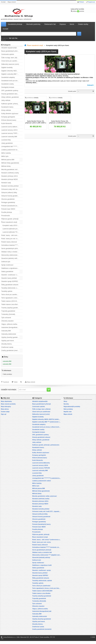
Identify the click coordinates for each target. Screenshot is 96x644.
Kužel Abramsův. (7, 126)
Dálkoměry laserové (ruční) (10, 66)
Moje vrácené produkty (8, 407)
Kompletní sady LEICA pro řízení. (13, 228)
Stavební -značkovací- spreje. (11, 277)
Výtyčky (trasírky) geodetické (11, 340)
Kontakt (3, 2)
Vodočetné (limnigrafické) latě (11, 330)
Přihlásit (81, 2)
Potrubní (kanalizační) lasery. (11, 208)
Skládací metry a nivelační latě (11, 254)
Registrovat (91, 2)
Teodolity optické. (7, 293)
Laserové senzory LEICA (9, 132)
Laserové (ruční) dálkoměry (10, 129)
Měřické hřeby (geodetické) (10, 165)
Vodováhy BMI (6, 333)
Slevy (65, 404)
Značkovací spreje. (8, 349)
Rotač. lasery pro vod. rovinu (11, 241)
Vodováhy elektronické (9, 336)
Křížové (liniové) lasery (9, 122)
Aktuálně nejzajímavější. (9, 50)
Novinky (66, 407)
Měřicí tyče (5, 159)
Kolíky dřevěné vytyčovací (10, 116)
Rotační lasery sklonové (9, 244)
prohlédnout (32, 100)
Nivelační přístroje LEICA (10, 178)
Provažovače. (6, 218)
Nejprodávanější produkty (72, 410)
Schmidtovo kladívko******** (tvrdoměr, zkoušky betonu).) (12, 247)
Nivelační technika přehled (10, 188)
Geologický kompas (8, 89)
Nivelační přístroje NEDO (10, 182)
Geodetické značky (8, 86)
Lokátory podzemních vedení (11, 152)
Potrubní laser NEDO (8, 211)
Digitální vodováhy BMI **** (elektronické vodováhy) (12, 76)
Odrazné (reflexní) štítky (9, 195)
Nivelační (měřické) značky (10, 175)
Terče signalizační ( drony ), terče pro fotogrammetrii (12, 300)
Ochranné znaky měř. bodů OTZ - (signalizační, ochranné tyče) (12, 191)
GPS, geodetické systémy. (10, 93)
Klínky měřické (6, 112)
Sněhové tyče (6, 264)
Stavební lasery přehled (9, 280)
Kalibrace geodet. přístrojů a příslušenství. (12, 106)
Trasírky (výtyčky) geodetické (11, 310)
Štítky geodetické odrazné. (10, 287)
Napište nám (68, 415)
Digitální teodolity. (7, 70)
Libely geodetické (7, 145)
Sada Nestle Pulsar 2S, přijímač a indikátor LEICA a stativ (60, 124)
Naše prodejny (8, 377)
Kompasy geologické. (8, 119)
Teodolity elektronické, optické (11, 290)
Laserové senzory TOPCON (10, 136)
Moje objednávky (6, 404)
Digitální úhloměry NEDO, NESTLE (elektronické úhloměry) (12, 73)
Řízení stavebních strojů (9, 224)
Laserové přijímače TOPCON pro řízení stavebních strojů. (13, 234)
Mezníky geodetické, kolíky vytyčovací (12, 172)
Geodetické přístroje (15, 26)
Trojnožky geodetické (8, 313)
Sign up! (4, 417)
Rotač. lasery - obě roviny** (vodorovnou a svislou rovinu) (12, 238)
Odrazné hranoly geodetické (11, 198)
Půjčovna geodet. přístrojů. (10, 221)
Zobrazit (90, 87)
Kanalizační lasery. (7, 109)
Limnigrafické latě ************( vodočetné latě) (12, 149)
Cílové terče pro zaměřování (11, 63)
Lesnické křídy (6, 142)
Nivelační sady (6, 185)
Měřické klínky (6, 168)
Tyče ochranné (6, 320)
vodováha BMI (7, 363)
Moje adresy (5, 412)
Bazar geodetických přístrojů (11, 53)
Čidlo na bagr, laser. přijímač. (11, 60)
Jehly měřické (6, 103)
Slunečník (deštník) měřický (10, 261)
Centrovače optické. (8, 57)
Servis (72, 26)
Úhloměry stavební (7, 323)
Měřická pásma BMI (8, 162)
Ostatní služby (83, 26)
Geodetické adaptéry (8, 80)
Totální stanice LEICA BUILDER (12, 303)
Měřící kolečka (6, 155)
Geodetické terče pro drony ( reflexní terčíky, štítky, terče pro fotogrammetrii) (12, 83)
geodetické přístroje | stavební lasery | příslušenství (12, 15)
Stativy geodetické (7, 274)
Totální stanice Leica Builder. (11, 307)
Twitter (16, 386)
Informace (7, 374)
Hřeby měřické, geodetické (10, 99)
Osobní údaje (5, 415)
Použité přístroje (7, 215)
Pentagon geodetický (8, 205)
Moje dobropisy (6, 410)
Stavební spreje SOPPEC (10, 284)
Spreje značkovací (7, 267)
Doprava (63, 26)
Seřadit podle (72, 93)
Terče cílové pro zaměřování (11, 297)
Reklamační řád (50, 26)
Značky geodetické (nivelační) (11, 353)
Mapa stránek (12, 2)
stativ (57, 76)
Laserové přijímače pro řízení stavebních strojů (13, 231)
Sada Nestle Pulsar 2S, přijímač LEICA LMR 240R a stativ (36, 124)
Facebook (6, 386)
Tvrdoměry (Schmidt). (8, 317)
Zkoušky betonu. (7, 346)
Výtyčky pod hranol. (8, 343)
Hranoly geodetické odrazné (10, 96)
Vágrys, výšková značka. (9, 326)
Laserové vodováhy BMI (9, 139)
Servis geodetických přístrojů (11, 251)
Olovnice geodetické (8, 201)
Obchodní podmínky (33, 26)
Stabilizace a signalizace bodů (11, 270)
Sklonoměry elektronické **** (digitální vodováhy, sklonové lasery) (12, 257)
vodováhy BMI (7, 366)
